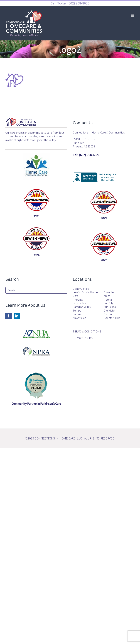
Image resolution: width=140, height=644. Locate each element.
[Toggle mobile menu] (133, 15)
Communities (81, 289)
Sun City (109, 303)
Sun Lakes (110, 307)
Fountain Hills (112, 318)
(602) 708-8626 (78, 3)
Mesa (107, 296)
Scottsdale (80, 303)
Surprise (78, 314)
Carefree (109, 314)
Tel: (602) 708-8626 (86, 155)
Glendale (109, 310)
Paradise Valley (82, 307)
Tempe (77, 310)
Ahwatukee (80, 318)
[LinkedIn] (17, 316)
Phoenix (78, 300)
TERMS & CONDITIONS (87, 331)
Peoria (108, 300)
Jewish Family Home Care (85, 294)
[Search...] (36, 290)
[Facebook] (8, 316)
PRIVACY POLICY (83, 338)
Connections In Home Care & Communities (99, 132)
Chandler (109, 292)
